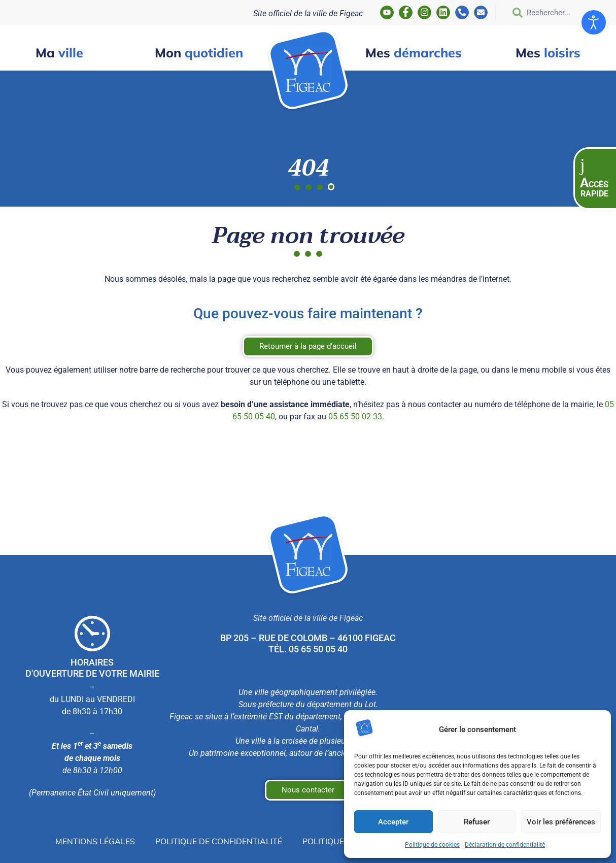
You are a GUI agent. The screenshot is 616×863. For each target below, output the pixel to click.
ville (59, 53)
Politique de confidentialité (219, 841)
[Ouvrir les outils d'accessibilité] (594, 22)
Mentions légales (95, 841)
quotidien (199, 53)
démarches (414, 53)
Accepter (393, 822)
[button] (595, 178)
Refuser (477, 822)
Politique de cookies (432, 845)
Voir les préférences (561, 822)
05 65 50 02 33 (355, 417)
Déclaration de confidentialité (505, 845)
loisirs (548, 53)
